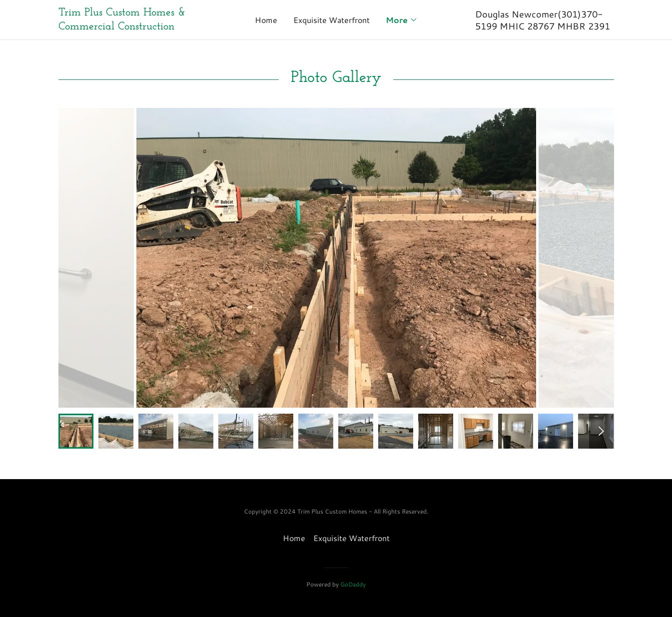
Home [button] (294, 538)
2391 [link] (599, 26)
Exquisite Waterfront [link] (332, 20)
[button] (402, 20)
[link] (128, 26)
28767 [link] (541, 26)
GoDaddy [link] (353, 584)
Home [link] (266, 20)
